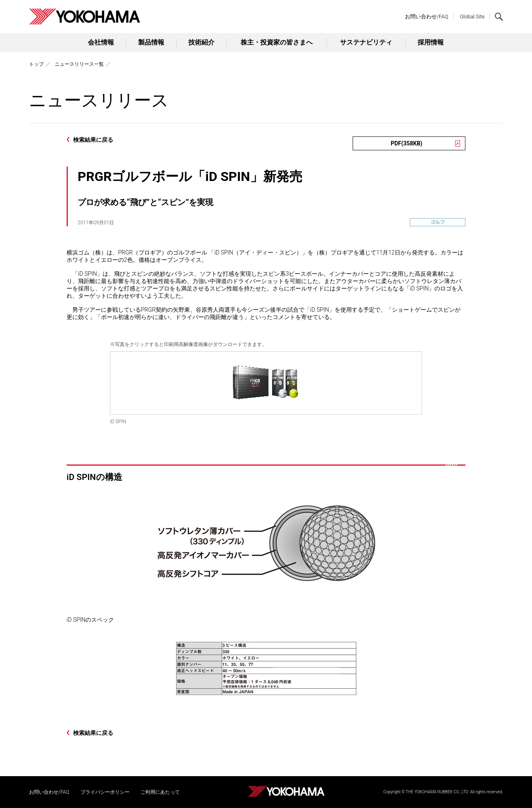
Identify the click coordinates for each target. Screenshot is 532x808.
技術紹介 (201, 42)
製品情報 (151, 42)
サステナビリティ (366, 42)
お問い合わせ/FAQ (427, 17)
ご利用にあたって (160, 792)
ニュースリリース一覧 (79, 64)
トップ (36, 64)
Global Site (472, 17)
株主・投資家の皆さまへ (277, 42)
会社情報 (101, 42)
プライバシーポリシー (105, 792)
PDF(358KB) (407, 143)
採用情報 (431, 42)
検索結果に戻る (93, 140)
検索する (499, 17)
